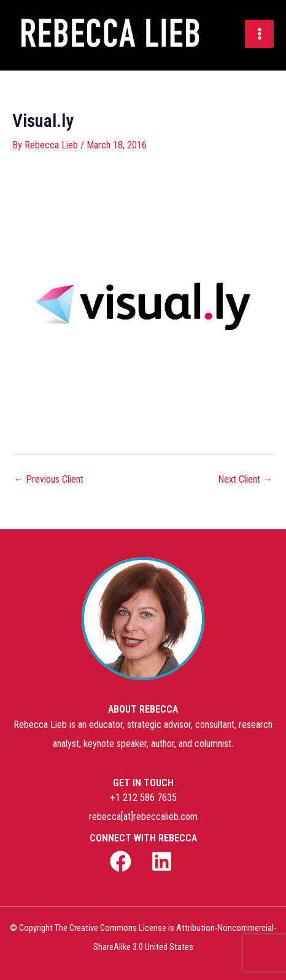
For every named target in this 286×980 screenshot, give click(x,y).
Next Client (245, 480)
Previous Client (48, 480)
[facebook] (123, 861)
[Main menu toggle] (259, 34)
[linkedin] (163, 861)
